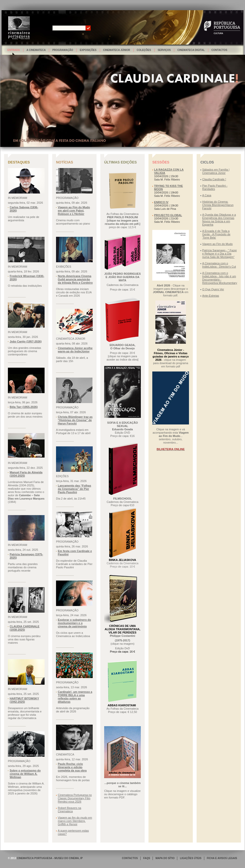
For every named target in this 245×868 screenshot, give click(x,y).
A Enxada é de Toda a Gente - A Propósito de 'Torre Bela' (216, 234)
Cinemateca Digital (191, 50)
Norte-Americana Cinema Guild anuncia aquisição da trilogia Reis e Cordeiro (75, 279)
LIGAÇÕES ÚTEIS (190, 858)
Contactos (219, 50)
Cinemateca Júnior (117, 50)
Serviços (164, 50)
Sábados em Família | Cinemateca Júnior (216, 171)
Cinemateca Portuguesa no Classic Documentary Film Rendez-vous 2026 (75, 798)
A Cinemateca (36, 50)
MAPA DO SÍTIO (165, 858)
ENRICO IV (161, 202)
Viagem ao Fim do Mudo (217, 244)
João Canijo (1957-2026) (26, 341)
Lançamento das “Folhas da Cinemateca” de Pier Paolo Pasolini (74, 489)
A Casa (207, 195)
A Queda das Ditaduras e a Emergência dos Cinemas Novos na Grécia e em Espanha (219, 220)
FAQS (147, 858)
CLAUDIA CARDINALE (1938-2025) (25, 628)
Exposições (88, 50)
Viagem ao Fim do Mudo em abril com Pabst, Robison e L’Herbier (74, 211)
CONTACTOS (130, 858)
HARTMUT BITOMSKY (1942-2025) (24, 700)
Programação (63, 50)
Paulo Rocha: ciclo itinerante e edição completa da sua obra (72, 767)
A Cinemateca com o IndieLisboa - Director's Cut (219, 265)
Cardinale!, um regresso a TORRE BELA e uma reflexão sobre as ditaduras (75, 697)
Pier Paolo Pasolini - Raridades (215, 187)
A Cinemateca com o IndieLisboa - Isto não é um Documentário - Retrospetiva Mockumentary (220, 278)
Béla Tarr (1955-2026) (24, 407)
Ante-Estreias (211, 296)
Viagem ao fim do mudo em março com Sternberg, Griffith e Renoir (75, 821)
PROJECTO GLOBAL (168, 215)
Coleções (144, 50)
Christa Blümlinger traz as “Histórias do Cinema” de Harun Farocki (75, 420)
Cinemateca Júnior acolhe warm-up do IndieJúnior (75, 350)
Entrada (14, 50)
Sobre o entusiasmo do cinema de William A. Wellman (25, 774)
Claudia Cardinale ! (214, 179)
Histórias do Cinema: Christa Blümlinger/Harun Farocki (218, 205)
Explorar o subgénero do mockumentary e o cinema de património (74, 623)
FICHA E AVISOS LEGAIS (222, 858)
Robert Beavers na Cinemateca (70, 810)
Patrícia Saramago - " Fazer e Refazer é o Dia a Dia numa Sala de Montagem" (220, 254)
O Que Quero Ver (213, 289)
